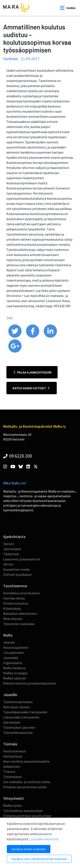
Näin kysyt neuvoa (16, 707)
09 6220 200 (18, 456)
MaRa (8, 635)
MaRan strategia (15, 673)
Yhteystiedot (14, 798)
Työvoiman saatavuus (19, 624)
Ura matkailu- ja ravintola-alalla (27, 782)
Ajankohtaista (14, 537)
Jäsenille (10, 695)
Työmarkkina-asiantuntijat (23, 811)
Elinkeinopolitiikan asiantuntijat (27, 816)
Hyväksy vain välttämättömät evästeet (39, 859)
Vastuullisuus (13, 756)
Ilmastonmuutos (16, 603)
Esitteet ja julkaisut (17, 574)
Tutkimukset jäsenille (19, 727)
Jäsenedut (11, 658)
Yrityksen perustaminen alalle (25, 787)
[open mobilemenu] (68, 8)
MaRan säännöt (15, 678)
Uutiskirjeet (12, 722)
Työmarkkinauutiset (18, 733)
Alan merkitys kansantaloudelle (26, 761)
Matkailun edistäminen (20, 614)
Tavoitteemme (15, 586)
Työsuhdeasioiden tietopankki (25, 712)
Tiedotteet (11, 554)
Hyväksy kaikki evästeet (29, 849)
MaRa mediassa (14, 668)
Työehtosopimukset (18, 702)
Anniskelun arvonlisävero (22, 593)
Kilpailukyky (12, 608)
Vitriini (8, 564)
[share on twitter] (15, 337)
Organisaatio (13, 663)
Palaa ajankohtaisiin (33, 372)
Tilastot (9, 772)
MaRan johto (13, 805)
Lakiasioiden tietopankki (21, 717)
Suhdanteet (12, 766)
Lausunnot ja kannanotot (22, 559)
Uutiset (9, 544)
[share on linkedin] (50, 337)
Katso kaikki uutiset (31, 388)
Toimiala (10, 744)
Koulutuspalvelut (16, 647)
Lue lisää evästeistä (44, 839)
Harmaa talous (14, 598)
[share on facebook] (33, 337)
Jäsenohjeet (12, 549)
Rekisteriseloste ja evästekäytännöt (30, 683)
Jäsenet (9, 642)
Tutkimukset (13, 777)
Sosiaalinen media (16, 569)
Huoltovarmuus (15, 751)
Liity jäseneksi (13, 653)
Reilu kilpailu (13, 619)
